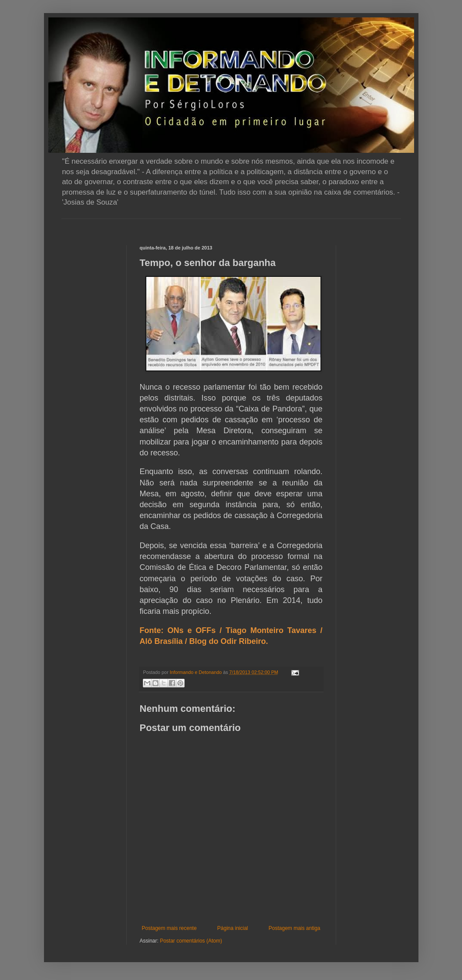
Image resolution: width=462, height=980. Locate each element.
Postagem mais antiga (295, 928)
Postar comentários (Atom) (191, 941)
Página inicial (233, 928)
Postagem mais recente (169, 928)
